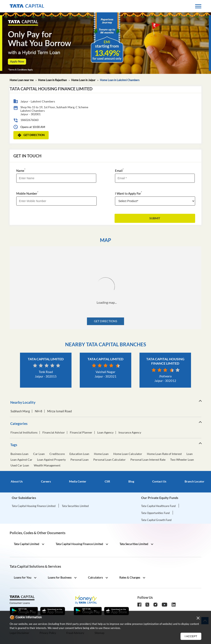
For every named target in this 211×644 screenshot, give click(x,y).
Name (21, 170)
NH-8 (39, 411)
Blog (131, 481)
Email (119, 170)
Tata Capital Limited (46, 359)
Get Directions (105, 321)
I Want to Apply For (128, 193)
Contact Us (159, 481)
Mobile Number (27, 193)
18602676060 (29, 120)
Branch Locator (195, 481)
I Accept (191, 636)
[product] (155, 201)
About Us (17, 481)
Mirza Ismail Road (59, 411)
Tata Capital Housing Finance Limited (34, 506)
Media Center (78, 481)
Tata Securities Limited (75, 506)
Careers (46, 481)
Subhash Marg (20, 411)
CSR (107, 481)
